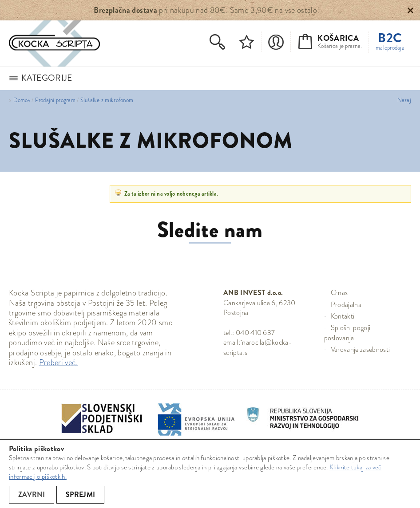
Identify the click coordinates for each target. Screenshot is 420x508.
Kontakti (343, 316)
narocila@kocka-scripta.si (258, 347)
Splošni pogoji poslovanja (347, 333)
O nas (339, 293)
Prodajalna (346, 305)
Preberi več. (58, 362)
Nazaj (404, 100)
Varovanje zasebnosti (360, 349)
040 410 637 (256, 333)
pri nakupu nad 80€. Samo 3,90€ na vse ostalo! (206, 10)
